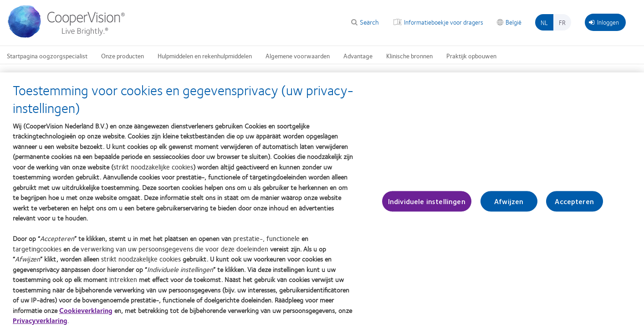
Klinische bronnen (409, 56)
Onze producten (123, 56)
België (514, 22)
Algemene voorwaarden (298, 56)
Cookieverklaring (86, 313)
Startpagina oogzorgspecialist (47, 56)
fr (562, 22)
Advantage (358, 56)
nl (544, 22)
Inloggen (604, 22)
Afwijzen (509, 205)
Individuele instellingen (427, 205)
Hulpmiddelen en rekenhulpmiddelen (205, 56)
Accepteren (574, 205)
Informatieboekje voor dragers (444, 22)
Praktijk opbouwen (471, 56)
